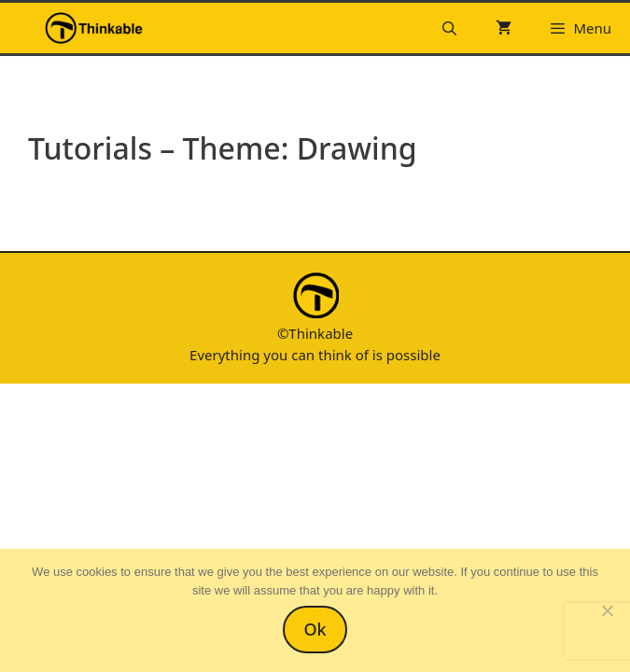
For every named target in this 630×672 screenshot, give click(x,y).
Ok (315, 629)
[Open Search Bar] (449, 28)
